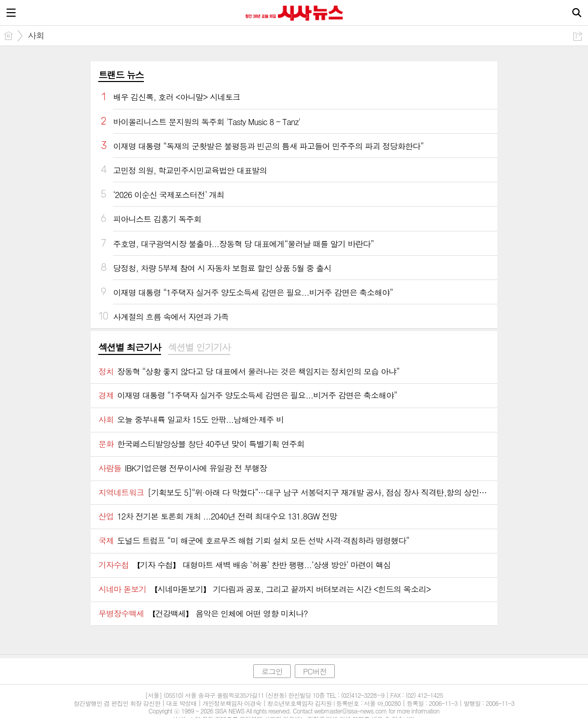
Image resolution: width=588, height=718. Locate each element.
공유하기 (578, 36)
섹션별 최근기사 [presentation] (129, 347)
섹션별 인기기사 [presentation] (199, 347)
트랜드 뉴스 (121, 75)
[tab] (129, 348)
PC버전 (315, 671)
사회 (36, 35)
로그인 (272, 671)
